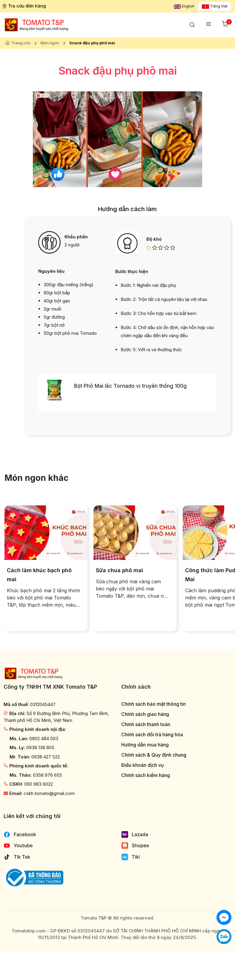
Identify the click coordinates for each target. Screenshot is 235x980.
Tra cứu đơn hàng (25, 6)
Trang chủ (21, 43)
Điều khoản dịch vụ (143, 765)
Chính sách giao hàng (145, 714)
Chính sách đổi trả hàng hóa (152, 735)
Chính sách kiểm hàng (146, 775)
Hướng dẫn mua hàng (145, 745)
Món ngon (50, 43)
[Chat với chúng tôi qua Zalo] (224, 936)
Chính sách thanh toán (146, 724)
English (184, 6)
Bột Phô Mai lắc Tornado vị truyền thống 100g (130, 386)
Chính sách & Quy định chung (154, 755)
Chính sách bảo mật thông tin (153, 704)
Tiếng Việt (215, 6)
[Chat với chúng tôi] (224, 917)
